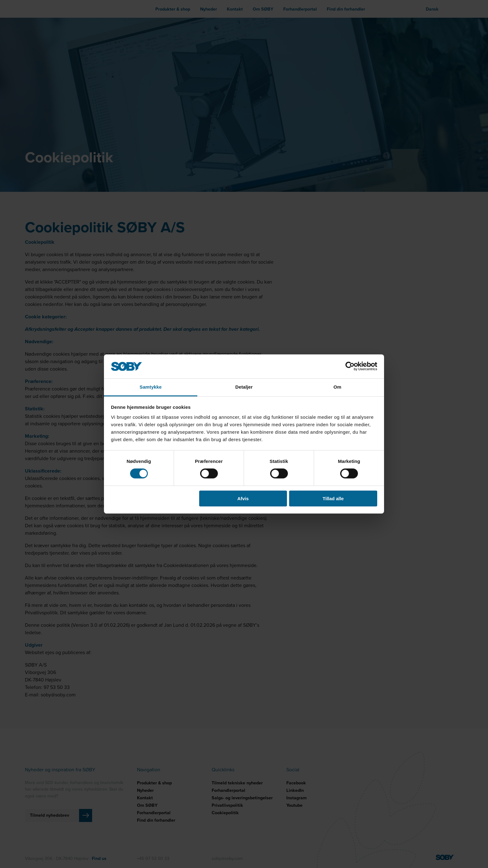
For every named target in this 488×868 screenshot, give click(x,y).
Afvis (243, 499)
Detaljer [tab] (244, 387)
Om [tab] (337, 387)
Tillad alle (333, 499)
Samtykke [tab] (151, 387)
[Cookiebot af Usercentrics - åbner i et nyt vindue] (350, 366)
